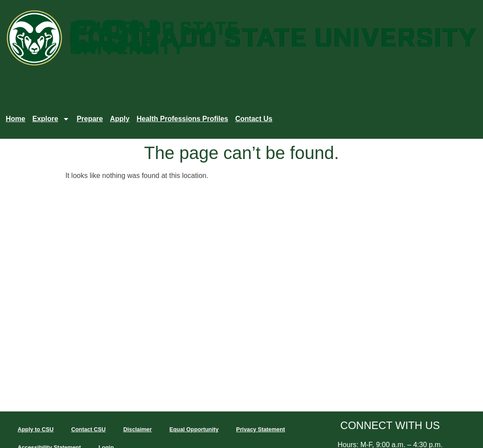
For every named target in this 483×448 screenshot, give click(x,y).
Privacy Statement (260, 429)
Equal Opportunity (194, 429)
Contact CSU (88, 429)
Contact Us (254, 119)
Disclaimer (138, 429)
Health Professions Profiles (182, 119)
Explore (51, 119)
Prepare (90, 119)
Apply (120, 119)
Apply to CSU (36, 429)
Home (15, 119)
